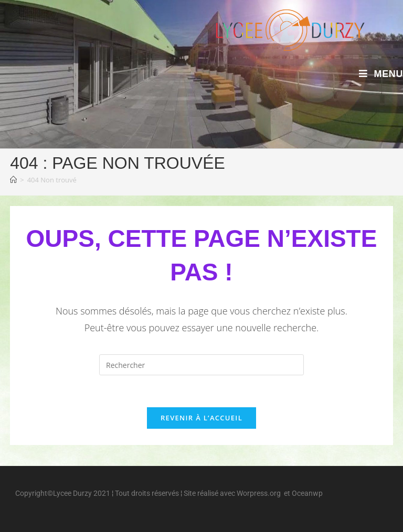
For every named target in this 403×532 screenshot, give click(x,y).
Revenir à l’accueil (201, 418)
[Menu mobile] (381, 74)
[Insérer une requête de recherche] (201, 365)
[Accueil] (13, 180)
